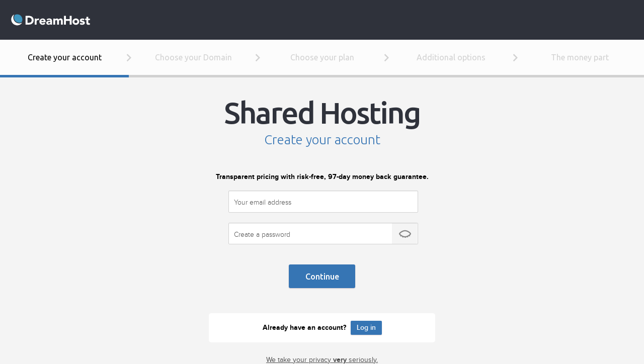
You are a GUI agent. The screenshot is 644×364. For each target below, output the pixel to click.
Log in (366, 328)
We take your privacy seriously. (322, 360)
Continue (322, 277)
